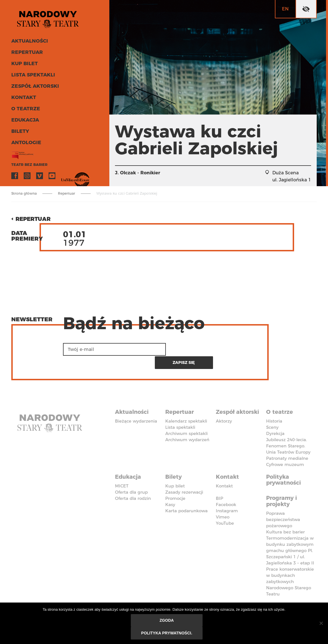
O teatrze (25, 109)
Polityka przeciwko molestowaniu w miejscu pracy (240, 601)
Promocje (175, 484)
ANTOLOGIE (26, 143)
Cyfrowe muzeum (285, 451)
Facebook (15, 177)
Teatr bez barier (28, 165)
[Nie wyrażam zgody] (321, 623)
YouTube (52, 177)
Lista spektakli (32, 76)
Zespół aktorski (34, 87)
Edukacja (25, 121)
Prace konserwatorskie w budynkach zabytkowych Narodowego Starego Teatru (290, 567)
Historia (274, 407)
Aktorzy (224, 407)
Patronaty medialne (287, 444)
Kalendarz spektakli (186, 407)
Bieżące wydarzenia (136, 407)
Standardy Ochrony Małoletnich (182, 597)
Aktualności (29, 42)
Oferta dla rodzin (133, 484)
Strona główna (24, 193)
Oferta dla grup (131, 478)
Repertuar (26, 53)
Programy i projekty (282, 487)
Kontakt (23, 98)
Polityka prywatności (284, 466)
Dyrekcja (275, 420)
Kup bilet (24, 64)
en (285, 9)
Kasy (170, 490)
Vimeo (40, 177)
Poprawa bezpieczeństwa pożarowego (283, 505)
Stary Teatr (49, 18)
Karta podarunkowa (186, 496)
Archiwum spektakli (186, 420)
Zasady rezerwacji (184, 478)
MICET (122, 472)
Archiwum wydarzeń (187, 426)
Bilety (20, 132)
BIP (220, 484)
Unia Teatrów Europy (288, 438)
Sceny (272, 413)
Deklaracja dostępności (133, 594)
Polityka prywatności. (167, 633)
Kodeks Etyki (285, 591)
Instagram (27, 177)
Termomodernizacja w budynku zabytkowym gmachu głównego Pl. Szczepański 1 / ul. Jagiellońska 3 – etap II (290, 536)
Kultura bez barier (285, 517)
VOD (64, 177)
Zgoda (167, 621)
